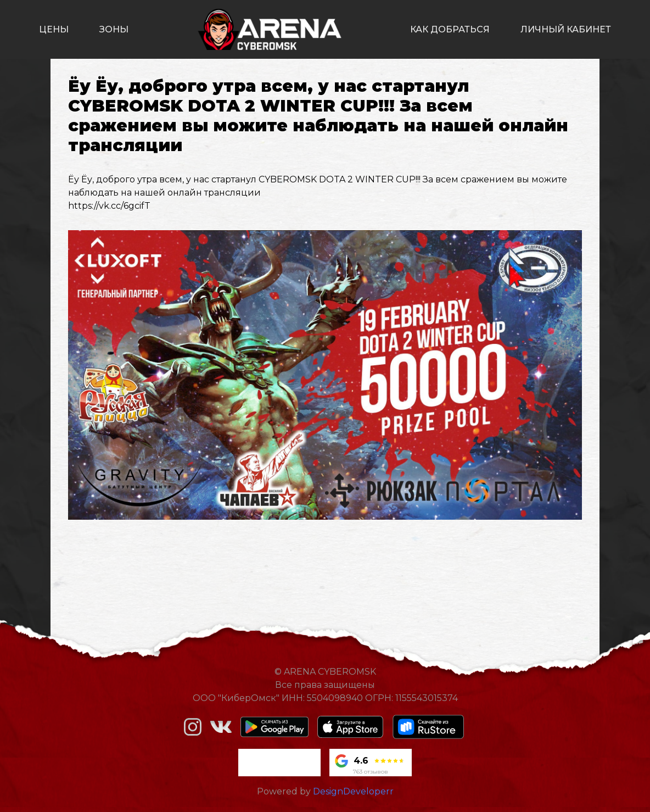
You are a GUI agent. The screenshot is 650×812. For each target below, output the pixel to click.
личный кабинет (566, 29)
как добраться (450, 29)
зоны (114, 29)
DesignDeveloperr (353, 791)
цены (54, 29)
